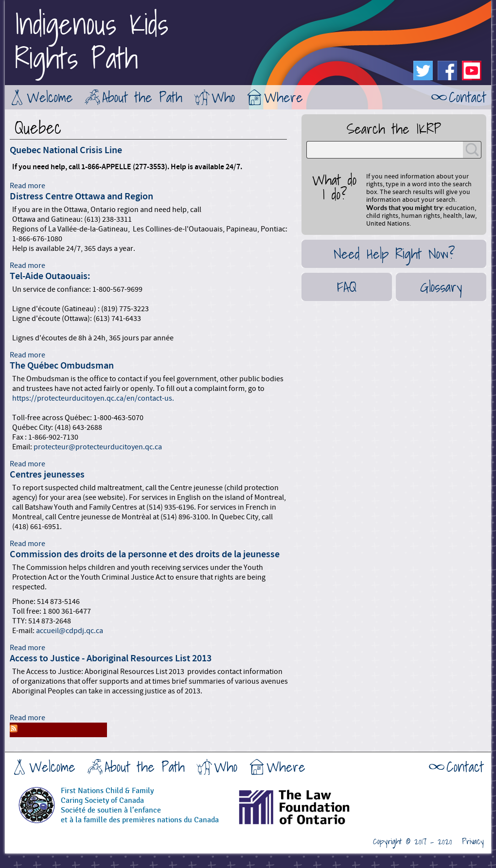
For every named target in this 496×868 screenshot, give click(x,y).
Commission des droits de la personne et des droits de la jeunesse (145, 554)
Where (283, 97)
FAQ (347, 287)
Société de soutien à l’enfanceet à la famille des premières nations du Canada (140, 815)
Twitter (423, 71)
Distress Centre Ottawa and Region (81, 196)
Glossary (441, 287)
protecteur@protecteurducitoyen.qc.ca (98, 447)
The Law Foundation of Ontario (319, 811)
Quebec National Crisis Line (66, 150)
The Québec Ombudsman (62, 366)
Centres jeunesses (47, 475)
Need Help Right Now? (394, 254)
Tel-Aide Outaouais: (50, 276)
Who (223, 97)
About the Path (142, 97)
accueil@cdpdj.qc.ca (70, 631)
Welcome (50, 97)
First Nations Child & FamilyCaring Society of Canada (107, 796)
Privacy (473, 842)
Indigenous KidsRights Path (91, 41)
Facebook (447, 71)
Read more (27, 186)
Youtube (472, 71)
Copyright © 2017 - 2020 (413, 842)
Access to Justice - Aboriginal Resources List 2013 (111, 658)
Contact (468, 97)
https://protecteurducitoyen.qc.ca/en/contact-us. (94, 398)
